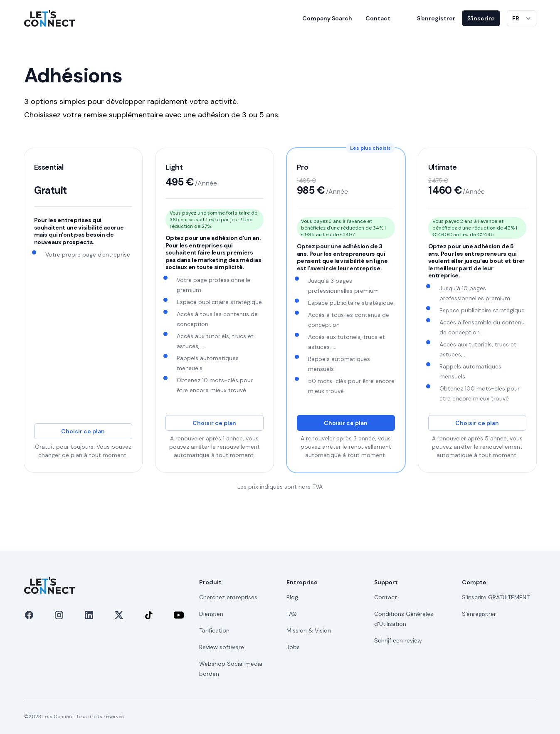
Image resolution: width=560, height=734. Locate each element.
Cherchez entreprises (228, 597)
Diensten (211, 614)
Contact (378, 18)
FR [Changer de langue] (516, 18)
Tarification (214, 630)
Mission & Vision (309, 630)
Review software (222, 647)
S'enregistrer (436, 18)
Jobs (293, 647)
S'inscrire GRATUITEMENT (496, 597)
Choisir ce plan (83, 431)
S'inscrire (481, 18)
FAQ (292, 614)
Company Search (327, 18)
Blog (292, 597)
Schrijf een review (398, 640)
